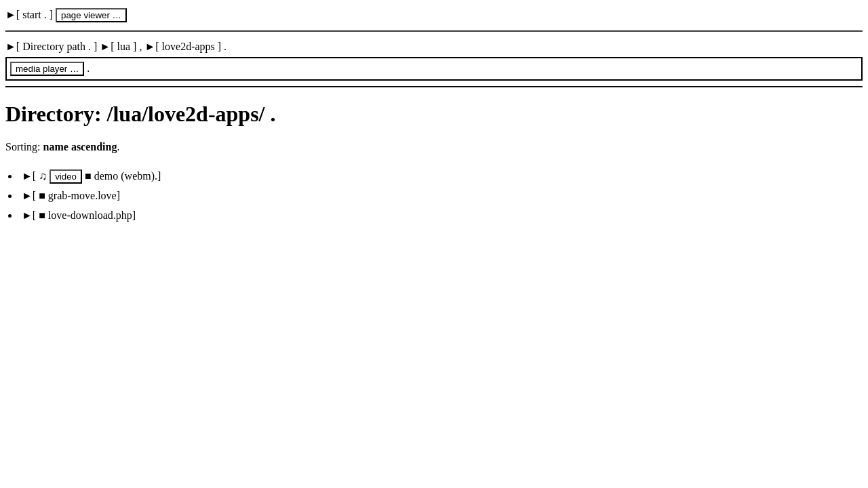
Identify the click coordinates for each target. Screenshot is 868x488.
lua (124, 46)
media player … (47, 69)
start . (35, 15)
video (66, 177)
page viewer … (91, 15)
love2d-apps (189, 46)
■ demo (103, 176)
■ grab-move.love (76, 196)
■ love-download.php (84, 215)
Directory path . (57, 46)
